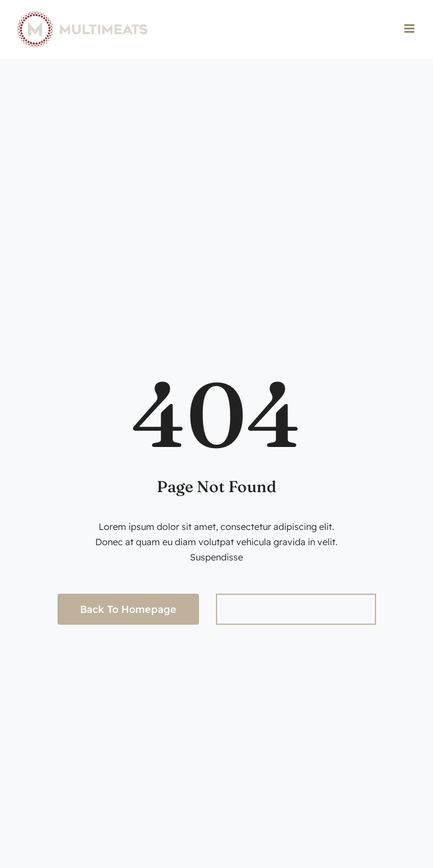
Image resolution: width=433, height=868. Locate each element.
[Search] (231, 609)
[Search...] (296, 609)
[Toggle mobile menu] (410, 29)
